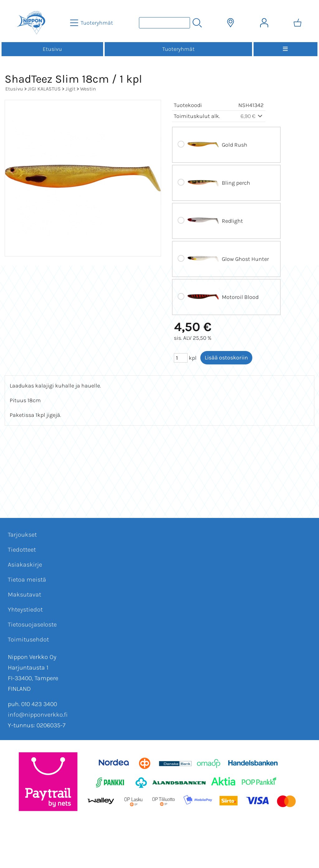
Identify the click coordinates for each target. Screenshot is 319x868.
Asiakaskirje (25, 565)
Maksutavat (24, 595)
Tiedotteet (22, 550)
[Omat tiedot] (264, 23)
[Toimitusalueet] (231, 23)
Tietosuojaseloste (32, 624)
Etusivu (52, 49)
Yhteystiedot (25, 610)
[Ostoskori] (298, 23)
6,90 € (252, 116)
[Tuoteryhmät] (92, 23)
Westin (88, 89)
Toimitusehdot (28, 639)
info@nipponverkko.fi (38, 715)
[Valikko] (286, 49)
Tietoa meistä (27, 580)
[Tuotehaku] (164, 23)
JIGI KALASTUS (44, 89)
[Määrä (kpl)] (181, 358)
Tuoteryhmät (179, 49)
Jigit (70, 89)
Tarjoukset (22, 535)
